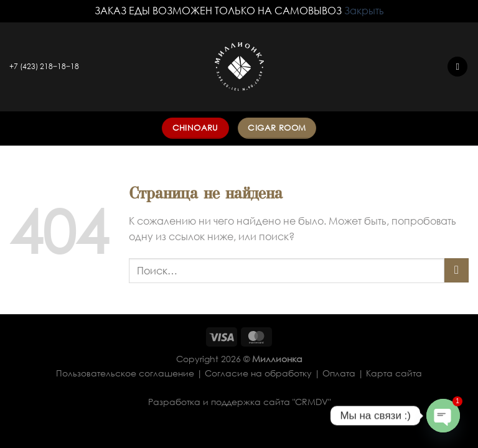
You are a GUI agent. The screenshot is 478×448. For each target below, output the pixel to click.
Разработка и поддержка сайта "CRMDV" (239, 402)
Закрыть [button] (364, 11)
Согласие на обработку (258, 373)
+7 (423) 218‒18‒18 (44, 66)
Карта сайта (394, 373)
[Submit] (457, 270)
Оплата (339, 373)
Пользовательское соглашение (125, 373)
